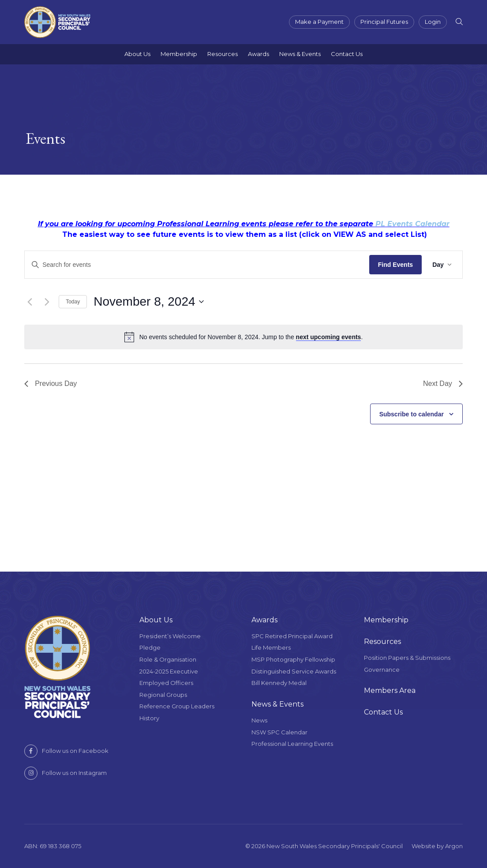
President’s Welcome (170, 636)
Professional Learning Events (292, 744)
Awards (258, 54)
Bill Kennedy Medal (279, 683)
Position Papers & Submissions (407, 658)
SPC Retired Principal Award (292, 636)
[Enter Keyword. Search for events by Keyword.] (197, 265)
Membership (179, 54)
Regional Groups (163, 695)
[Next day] (47, 302)
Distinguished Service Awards (294, 671)
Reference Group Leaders (177, 706)
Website (423, 846)
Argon (454, 846)
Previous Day (51, 383)
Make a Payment (319, 22)
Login (433, 22)
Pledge (150, 647)
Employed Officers (166, 683)
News (259, 720)
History (149, 718)
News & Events (300, 54)
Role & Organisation (168, 659)
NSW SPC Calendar (279, 732)
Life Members (271, 647)
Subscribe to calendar (412, 414)
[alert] (243, 337)
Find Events (395, 265)
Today (73, 302)
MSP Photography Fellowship (293, 659)
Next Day (443, 383)
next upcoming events (329, 337)
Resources (223, 54)
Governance (382, 670)
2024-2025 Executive (169, 671)
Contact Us (347, 54)
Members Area (390, 690)
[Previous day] (30, 302)
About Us (137, 54)
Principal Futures (384, 22)
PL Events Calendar (412, 224)
